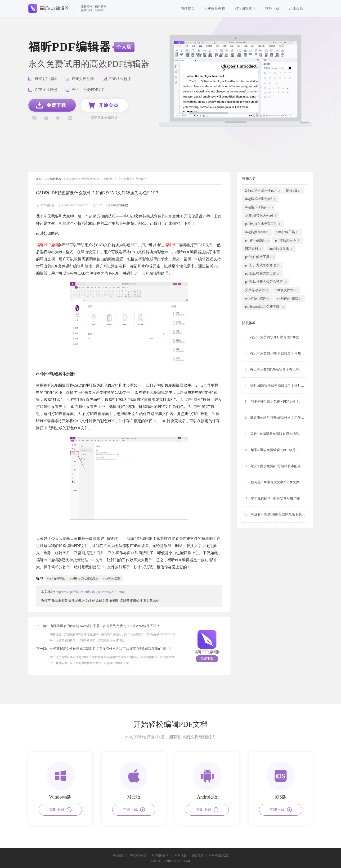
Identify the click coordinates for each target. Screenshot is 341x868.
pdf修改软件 (287, 290)
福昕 (40, 245)
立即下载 (60, 810)
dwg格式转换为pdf (261, 199)
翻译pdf (294, 191)
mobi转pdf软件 (258, 298)
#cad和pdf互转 (112, 579)
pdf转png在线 (257, 240)
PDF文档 (254, 249)
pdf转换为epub (288, 240)
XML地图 (180, 855)
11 (276, 498)
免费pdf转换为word (261, 216)
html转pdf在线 (281, 249)
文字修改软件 (257, 290)
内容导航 (198, 855)
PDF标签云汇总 (219, 855)
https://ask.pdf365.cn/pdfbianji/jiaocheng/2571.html (90, 592)
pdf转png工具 (288, 232)
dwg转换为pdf (257, 232)
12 (276, 515)
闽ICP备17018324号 (178, 861)
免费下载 (207, 659)
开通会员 (296, 8)
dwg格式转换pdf (259, 207)
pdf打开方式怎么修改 (263, 265)
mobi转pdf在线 (289, 298)
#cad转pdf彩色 (56, 579)
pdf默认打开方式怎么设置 (266, 282)
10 (276, 482)
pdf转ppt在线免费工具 (263, 224)
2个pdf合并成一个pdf (262, 191)
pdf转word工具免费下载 (264, 307)
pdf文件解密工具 (259, 257)
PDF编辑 (51, 245)
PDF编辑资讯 (245, 8)
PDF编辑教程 (215, 8)
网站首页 (188, 8)
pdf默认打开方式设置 (263, 274)
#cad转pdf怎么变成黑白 (84, 579)
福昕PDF (171, 245)
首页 (39, 179)
